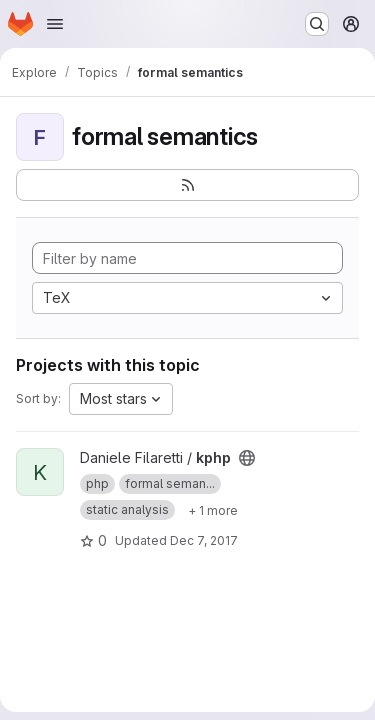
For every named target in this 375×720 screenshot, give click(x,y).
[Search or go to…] (317, 24)
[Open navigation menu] (55, 24)
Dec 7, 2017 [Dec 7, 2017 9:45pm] (204, 540)
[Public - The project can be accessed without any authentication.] (247, 458)
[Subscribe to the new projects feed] (187, 185)
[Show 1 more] (213, 510)
